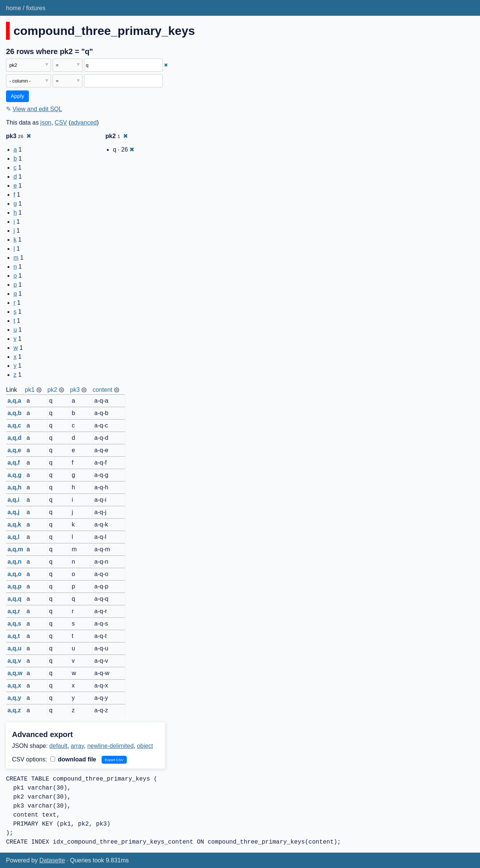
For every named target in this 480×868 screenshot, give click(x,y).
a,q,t (14, 636)
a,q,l (13, 537)
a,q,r (14, 611)
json (46, 123)
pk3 (75, 390)
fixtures (36, 8)
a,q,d (14, 438)
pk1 (30, 390)
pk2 (52, 390)
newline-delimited (111, 746)
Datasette (52, 860)
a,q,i (13, 500)
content (102, 390)
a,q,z (14, 710)
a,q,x (14, 685)
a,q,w (15, 673)
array (77, 746)
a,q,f (14, 463)
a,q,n (14, 562)
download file (73, 759)
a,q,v (14, 661)
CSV (61, 123)
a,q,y (14, 698)
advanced (84, 123)
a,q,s (14, 624)
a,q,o (14, 574)
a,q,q (14, 599)
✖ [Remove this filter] (166, 65)
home (13, 8)
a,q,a (14, 401)
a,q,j (13, 512)
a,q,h (14, 487)
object (145, 746)
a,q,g (14, 475)
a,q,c (14, 425)
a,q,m (15, 549)
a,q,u (14, 648)
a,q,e (14, 450)
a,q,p (14, 586)
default (58, 746)
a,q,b (14, 413)
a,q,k (14, 524)
